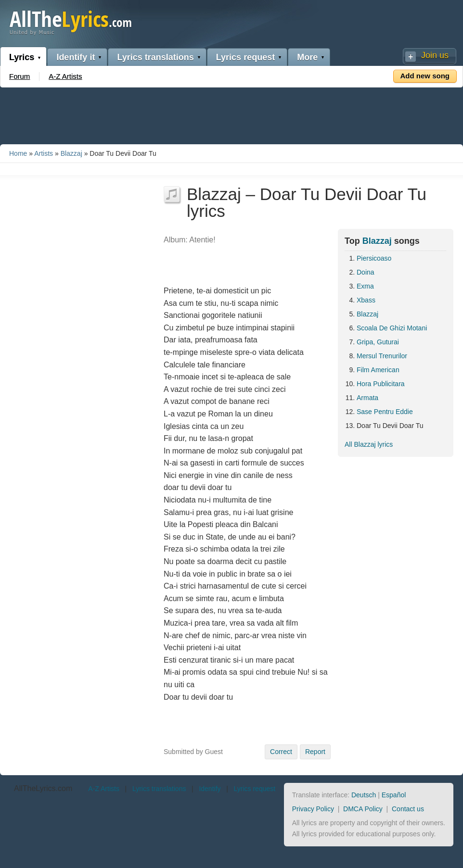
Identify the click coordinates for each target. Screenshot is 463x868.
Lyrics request (245, 57)
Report (315, 752)
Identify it (76, 57)
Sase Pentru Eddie (385, 412)
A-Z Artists (65, 76)
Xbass (366, 300)
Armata (367, 398)
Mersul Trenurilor (382, 356)
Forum (19, 76)
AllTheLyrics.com (43, 788)
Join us (435, 55)
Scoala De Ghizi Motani (392, 328)
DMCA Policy (363, 809)
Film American (378, 370)
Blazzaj (71, 153)
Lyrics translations (155, 57)
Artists (44, 153)
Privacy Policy (313, 809)
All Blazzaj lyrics (369, 444)
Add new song (425, 76)
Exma (365, 286)
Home (18, 153)
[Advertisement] (231, 114)
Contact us (408, 809)
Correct (281, 752)
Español (394, 795)
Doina (366, 272)
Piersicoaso (374, 258)
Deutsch (364, 795)
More (307, 57)
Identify (210, 789)
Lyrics (22, 57)
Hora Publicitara (381, 384)
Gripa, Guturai (378, 342)
